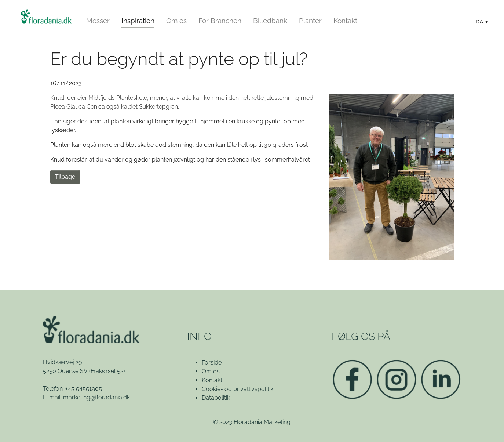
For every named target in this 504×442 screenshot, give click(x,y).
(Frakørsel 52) (107, 371)
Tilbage (65, 177)
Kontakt (212, 380)
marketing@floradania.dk (96, 397)
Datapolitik (216, 398)
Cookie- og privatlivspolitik (238, 389)
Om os (211, 371)
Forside (212, 363)
